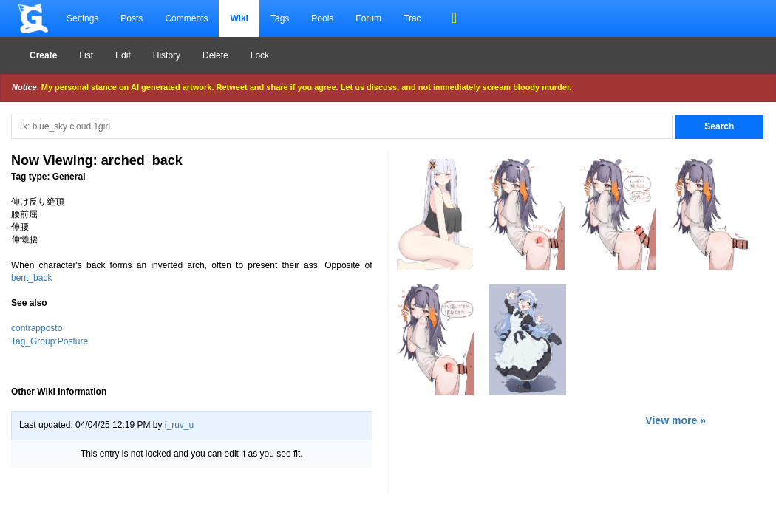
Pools (322, 18)
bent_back (31, 278)
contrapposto (37, 328)
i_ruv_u (179, 425)
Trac (412, 18)
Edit (123, 55)
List (86, 55)
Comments (186, 18)
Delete (215, 55)
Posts (132, 18)
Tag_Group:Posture (50, 341)
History (167, 55)
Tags (280, 18)
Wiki (239, 18)
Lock (260, 55)
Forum (368, 18)
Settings (82, 18)
